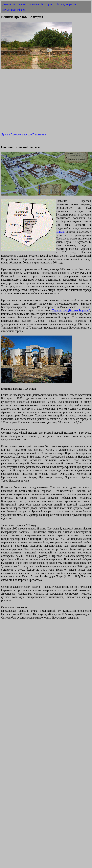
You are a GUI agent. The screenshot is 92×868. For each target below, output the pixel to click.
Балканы (34, 4)
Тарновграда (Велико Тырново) (71, 310)
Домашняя (9, 4)
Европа (22, 4)
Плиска (60, 232)
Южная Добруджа (66, 4)
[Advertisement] (27, 103)
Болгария (47, 4)
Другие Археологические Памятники (24, 134)
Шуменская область (14, 10)
